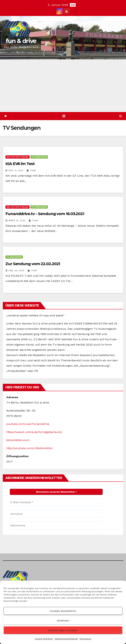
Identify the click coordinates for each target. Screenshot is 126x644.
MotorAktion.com (18, 440)
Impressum (85, 639)
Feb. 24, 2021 (16, 271)
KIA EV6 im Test (20, 164)
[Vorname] (56, 514)
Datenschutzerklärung (66, 639)
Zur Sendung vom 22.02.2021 (33, 264)
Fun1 (31, 170)
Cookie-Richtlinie (44, 639)
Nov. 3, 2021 (16, 170)
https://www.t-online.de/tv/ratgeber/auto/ (34, 432)
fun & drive (21, 41)
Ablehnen (63, 621)
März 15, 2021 (17, 221)
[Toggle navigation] (64, 116)
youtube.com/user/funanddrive (28, 424)
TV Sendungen (39, 157)
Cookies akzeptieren (63, 611)
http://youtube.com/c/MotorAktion (29, 448)
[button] (121, 116)
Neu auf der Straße (18, 157)
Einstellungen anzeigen (63, 630)
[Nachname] (56, 525)
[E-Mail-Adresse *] (56, 502)
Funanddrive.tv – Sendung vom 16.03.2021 (45, 214)
